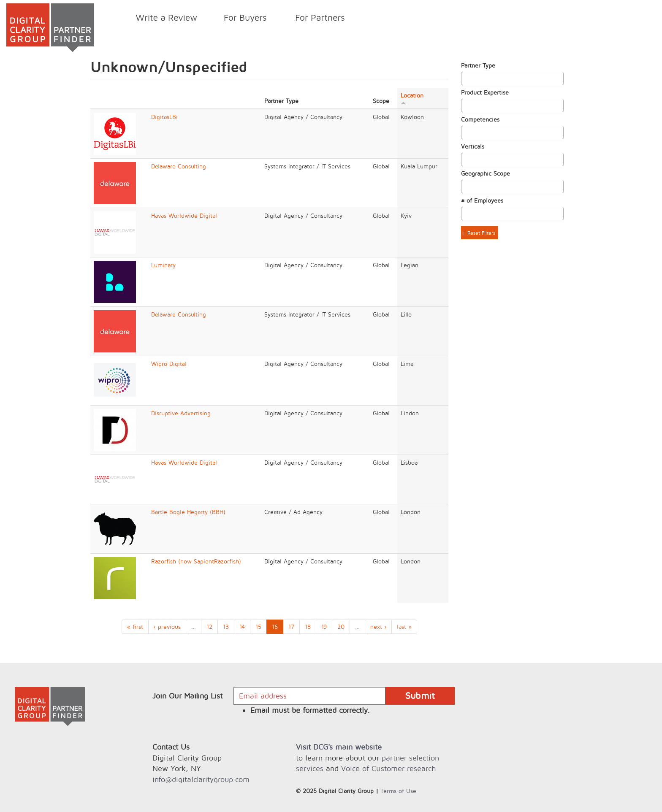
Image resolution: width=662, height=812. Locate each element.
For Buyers (243, 19)
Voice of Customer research (388, 768)
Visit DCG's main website (339, 747)
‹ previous (167, 627)
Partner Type (478, 65)
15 (258, 627)
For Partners (318, 19)
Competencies (480, 119)
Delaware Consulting (179, 166)
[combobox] (513, 78)
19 (324, 627)
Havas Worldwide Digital (184, 215)
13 (226, 627)
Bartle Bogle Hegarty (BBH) (188, 512)
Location (412, 98)
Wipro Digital (169, 364)
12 (209, 627)
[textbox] (466, 78)
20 (341, 627)
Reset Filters (479, 233)
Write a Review (167, 17)
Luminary (163, 265)
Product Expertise (485, 92)
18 (308, 627)
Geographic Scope (486, 173)
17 (291, 627)
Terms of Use (398, 791)
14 (242, 627)
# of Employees (482, 200)
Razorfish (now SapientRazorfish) (196, 561)
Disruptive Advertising (181, 413)
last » (404, 627)
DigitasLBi (164, 117)
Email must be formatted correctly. (310, 710)
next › (378, 627)
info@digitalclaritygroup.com (201, 779)
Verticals (473, 146)
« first (135, 627)
